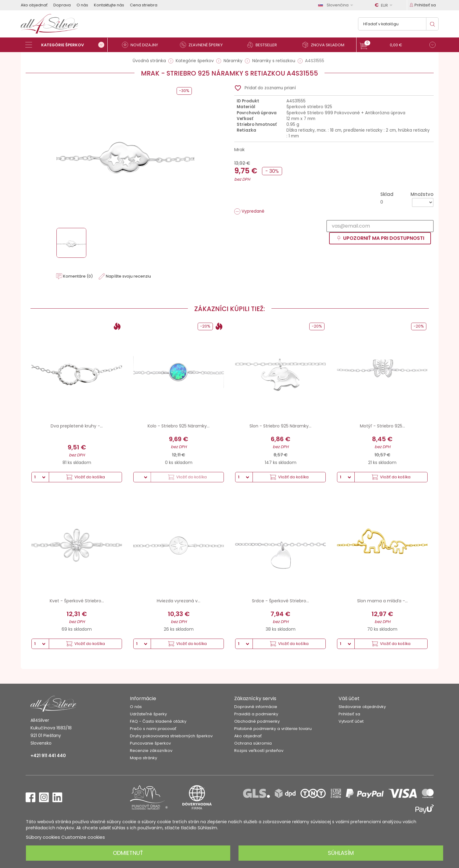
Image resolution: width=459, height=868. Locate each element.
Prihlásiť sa (349, 714)
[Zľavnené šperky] (204, 45)
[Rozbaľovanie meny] (385, 5)
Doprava (62, 5)
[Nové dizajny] (143, 45)
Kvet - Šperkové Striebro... (77, 601)
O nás (82, 5)
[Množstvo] (423, 202)
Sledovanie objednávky (362, 707)
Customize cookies (83, 837)
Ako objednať (34, 5)
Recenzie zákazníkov (151, 751)
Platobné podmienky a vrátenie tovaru (273, 729)
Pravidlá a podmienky (256, 714)
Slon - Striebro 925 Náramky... (280, 426)
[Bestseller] (265, 45)
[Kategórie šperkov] (66, 45)
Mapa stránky (143, 758)
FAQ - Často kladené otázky (158, 721)
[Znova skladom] (326, 45)
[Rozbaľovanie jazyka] (337, 5)
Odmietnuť (128, 853)
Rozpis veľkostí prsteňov (259, 751)
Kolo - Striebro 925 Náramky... (179, 426)
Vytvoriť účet (351, 721)
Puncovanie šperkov (150, 743)
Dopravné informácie (256, 707)
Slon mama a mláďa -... (382, 601)
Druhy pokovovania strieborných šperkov (171, 736)
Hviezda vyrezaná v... (179, 601)
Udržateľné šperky (148, 714)
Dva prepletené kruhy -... (77, 426)
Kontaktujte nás (109, 5)
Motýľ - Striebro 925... (382, 426)
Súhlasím (341, 853)
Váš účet (349, 698)
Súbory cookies (43, 837)
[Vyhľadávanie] (398, 24)
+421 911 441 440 (48, 756)
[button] (398, 46)
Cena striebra (144, 5)
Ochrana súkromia (253, 743)
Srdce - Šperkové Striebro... (280, 601)
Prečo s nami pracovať (153, 729)
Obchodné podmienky (257, 721)
